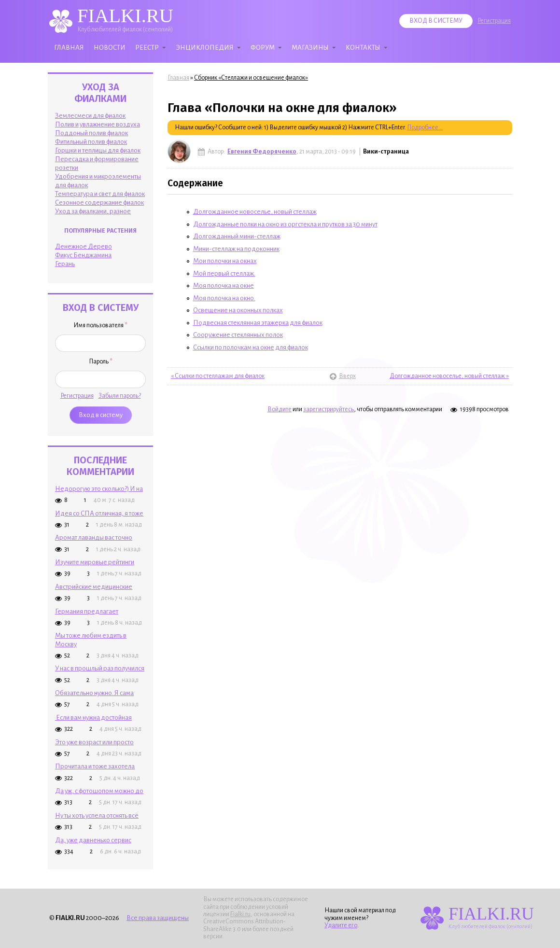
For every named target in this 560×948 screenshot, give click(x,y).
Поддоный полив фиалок (91, 133)
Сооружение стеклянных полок (238, 335)
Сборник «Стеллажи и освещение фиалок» (251, 78)
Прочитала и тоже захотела (95, 766)
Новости (110, 48)
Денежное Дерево (84, 246)
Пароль (101, 362)
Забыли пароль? (120, 396)
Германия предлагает (87, 611)
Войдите (280, 409)
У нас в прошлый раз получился (100, 668)
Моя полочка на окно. (224, 298)
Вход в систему (436, 21)
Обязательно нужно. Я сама (94, 693)
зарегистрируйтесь (329, 409)
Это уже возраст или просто (94, 742)
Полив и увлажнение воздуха (98, 124)
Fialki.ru (240, 914)
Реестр (147, 48)
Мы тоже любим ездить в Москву (91, 640)
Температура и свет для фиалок (100, 194)
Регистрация (494, 21)
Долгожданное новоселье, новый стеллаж (255, 212)
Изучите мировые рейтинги (95, 562)
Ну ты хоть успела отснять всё (97, 816)
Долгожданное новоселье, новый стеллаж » (449, 376)
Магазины (310, 48)
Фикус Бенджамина (83, 255)
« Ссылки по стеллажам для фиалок (218, 376)
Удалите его (341, 925)
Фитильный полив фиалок (91, 142)
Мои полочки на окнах (225, 261)
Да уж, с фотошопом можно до (99, 791)
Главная (69, 48)
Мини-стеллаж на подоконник (236, 249)
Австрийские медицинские (94, 587)
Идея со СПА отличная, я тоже (99, 513)
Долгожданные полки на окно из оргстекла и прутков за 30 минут (285, 224)
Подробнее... (425, 127)
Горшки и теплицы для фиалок (98, 150)
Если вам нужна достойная (93, 718)
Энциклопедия (205, 48)
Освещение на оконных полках (238, 310)
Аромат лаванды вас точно (94, 537)
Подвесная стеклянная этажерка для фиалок (258, 323)
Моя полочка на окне (224, 286)
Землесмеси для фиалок (90, 116)
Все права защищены (158, 918)
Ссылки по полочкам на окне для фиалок (251, 347)
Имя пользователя (100, 325)
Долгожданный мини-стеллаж (237, 236)
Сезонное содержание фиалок (99, 202)
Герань (65, 264)
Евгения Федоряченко (262, 152)
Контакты (363, 48)
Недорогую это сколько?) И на (99, 489)
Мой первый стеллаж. (224, 273)
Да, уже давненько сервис (93, 840)
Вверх (341, 376)
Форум (263, 48)
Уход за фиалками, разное (93, 211)
